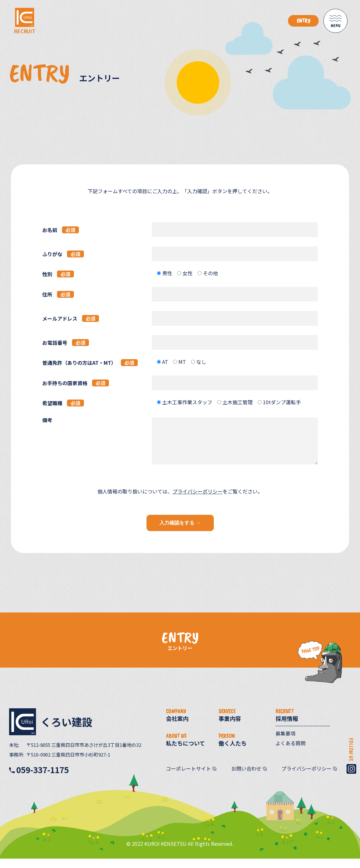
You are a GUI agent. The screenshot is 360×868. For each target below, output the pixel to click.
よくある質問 (291, 752)
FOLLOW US (351, 765)
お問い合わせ (246, 778)
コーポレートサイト (188, 778)
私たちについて (185, 752)
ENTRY (303, 21)
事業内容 (230, 727)
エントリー (180, 657)
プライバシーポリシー (198, 501)
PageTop (305, 697)
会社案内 (177, 727)
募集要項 (285, 743)
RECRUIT (25, 28)
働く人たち (233, 752)
